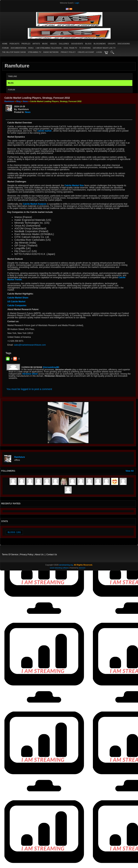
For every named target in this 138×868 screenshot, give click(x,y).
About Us (39, 555)
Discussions (124, 44)
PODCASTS (15, 44)
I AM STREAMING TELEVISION (49, 48)
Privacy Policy (27, 555)
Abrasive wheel (30, 374)
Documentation (18, 48)
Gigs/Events (77, 44)
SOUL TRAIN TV (70, 48)
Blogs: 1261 (14, 532)
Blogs (88, 44)
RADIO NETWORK (51, 52)
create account (86, 52)
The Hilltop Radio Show (14, 52)
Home (5, 44)
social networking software (59, 568)
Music (45, 44)
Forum (5, 48)
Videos (53, 44)
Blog (18, 101)
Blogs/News (100, 44)
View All (130, 471)
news (25, 101)
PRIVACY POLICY (68, 52)
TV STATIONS (85, 48)
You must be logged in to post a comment (29, 389)
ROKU (31, 48)
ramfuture (9, 101)
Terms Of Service (10, 555)
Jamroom (82, 568)
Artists (36, 44)
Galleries (64, 44)
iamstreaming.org (66, 565)
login (99, 52)
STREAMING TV (34, 52)
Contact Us (52, 555)
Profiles (26, 44)
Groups (112, 44)
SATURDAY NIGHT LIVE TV (104, 48)
